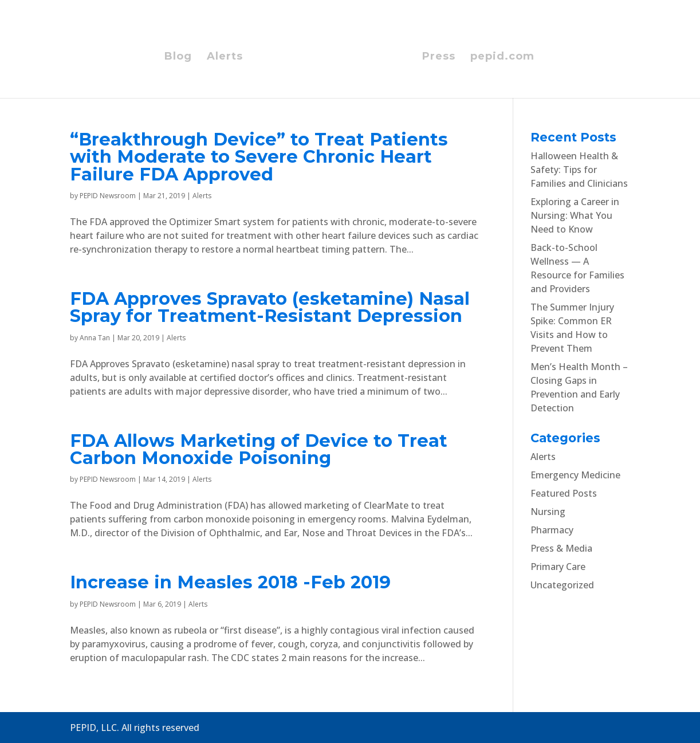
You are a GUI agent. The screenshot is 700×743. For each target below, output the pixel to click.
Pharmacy (552, 530)
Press (439, 57)
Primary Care (558, 567)
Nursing (548, 512)
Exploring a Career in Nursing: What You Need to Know (575, 215)
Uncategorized (562, 585)
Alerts (225, 57)
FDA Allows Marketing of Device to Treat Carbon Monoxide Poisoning (259, 449)
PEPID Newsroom (108, 196)
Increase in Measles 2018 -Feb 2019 (230, 582)
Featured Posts (564, 493)
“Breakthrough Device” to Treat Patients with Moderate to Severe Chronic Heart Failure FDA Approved (259, 157)
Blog (178, 57)
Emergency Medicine (575, 475)
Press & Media (561, 548)
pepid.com (502, 57)
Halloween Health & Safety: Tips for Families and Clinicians (579, 170)
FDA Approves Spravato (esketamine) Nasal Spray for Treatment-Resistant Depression (270, 307)
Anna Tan (95, 338)
